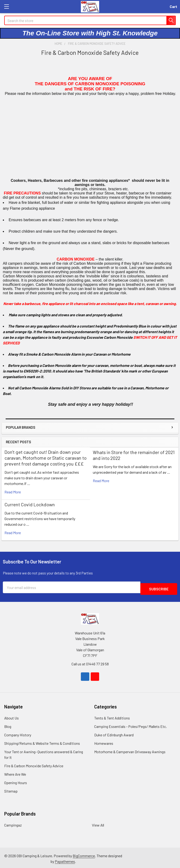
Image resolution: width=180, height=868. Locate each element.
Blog (8, 725)
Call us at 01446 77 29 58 (90, 662)
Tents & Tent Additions (112, 716)
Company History (18, 733)
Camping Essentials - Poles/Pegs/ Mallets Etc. (131, 725)
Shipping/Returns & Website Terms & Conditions (42, 742)
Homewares (104, 742)
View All (98, 823)
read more (13, 492)
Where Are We (15, 773)
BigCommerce (84, 854)
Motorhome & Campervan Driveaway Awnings (130, 750)
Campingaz (13, 823)
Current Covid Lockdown (30, 504)
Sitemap (11, 789)
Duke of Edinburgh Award (114, 733)
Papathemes (65, 860)
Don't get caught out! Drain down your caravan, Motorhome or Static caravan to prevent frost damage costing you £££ (45, 458)
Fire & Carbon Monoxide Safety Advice (34, 764)
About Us (11, 716)
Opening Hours (16, 781)
